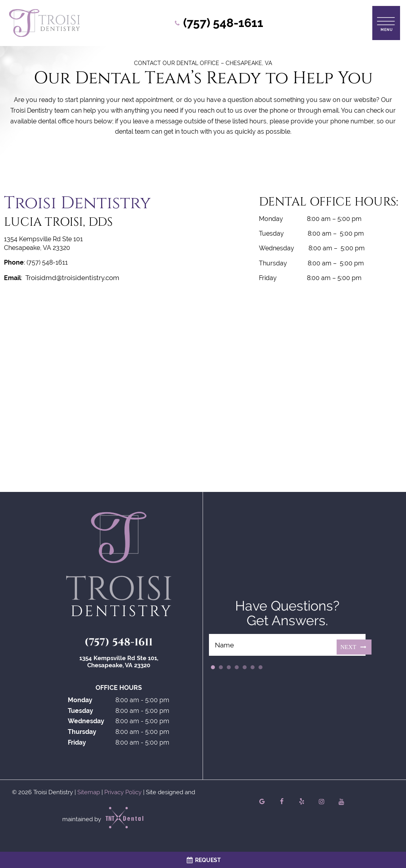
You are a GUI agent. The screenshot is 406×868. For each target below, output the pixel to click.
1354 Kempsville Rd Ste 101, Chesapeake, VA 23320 (119, 663)
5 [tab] (245, 668)
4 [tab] (237, 668)
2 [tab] (221, 668)
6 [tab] (253, 668)
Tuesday (80, 712)
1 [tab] (213, 668)
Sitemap (89, 794)
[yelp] (302, 803)
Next (354, 648)
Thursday (82, 733)
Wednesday (86, 723)
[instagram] (322, 803)
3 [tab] (229, 668)
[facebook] (282, 803)
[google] (262, 803)
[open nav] (386, 23)
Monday (80, 702)
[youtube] (341, 803)
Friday (77, 744)
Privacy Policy (123, 794)
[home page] (45, 23)
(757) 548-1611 (119, 644)
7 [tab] (260, 668)
